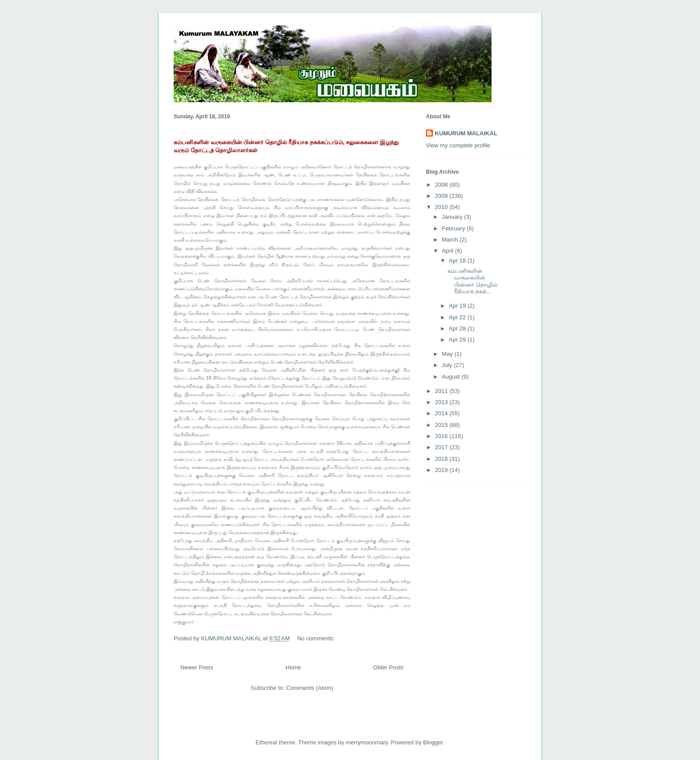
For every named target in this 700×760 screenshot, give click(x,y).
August (452, 377)
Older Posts (388, 667)
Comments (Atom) (310, 688)
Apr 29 (458, 340)
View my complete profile (458, 145)
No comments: (317, 638)
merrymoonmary (367, 742)
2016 (442, 436)
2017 (442, 447)
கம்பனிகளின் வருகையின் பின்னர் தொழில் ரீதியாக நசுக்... (473, 281)
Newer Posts (197, 667)
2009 (442, 196)
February (454, 228)
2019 (442, 470)
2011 (442, 391)
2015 (442, 425)
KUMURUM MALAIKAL (466, 133)
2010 (442, 207)
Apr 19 (458, 306)
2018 (442, 459)
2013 (442, 402)
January (453, 217)
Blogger (433, 742)
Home (294, 667)
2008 (442, 185)
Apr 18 (458, 261)
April (449, 251)
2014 (442, 413)
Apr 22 (458, 317)
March (451, 240)
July (448, 365)
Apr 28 (458, 328)
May (448, 354)
